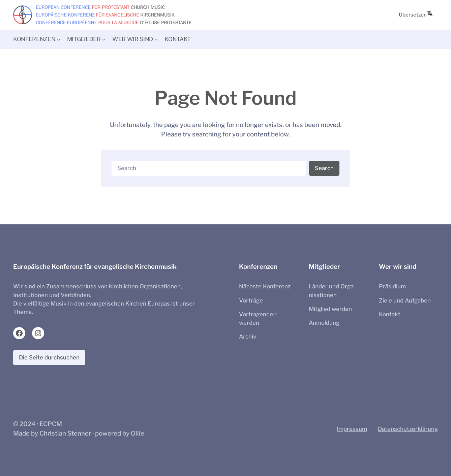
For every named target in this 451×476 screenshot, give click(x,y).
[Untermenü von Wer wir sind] (156, 39)
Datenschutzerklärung (408, 429)
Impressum (352, 429)
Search (324, 168)
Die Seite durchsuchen (49, 357)
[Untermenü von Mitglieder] (104, 39)
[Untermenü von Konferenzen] (59, 39)
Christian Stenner (65, 433)
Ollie (138, 433)
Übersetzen (416, 14)
